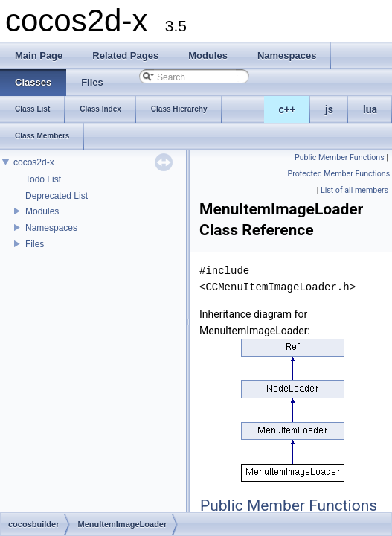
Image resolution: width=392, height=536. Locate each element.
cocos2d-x (34, 162)
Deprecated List (57, 196)
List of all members (354, 190)
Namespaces (51, 228)
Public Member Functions (340, 157)
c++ (287, 109)
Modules (42, 211)
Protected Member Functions (339, 174)
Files (35, 244)
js (329, 109)
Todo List (43, 179)
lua (370, 109)
